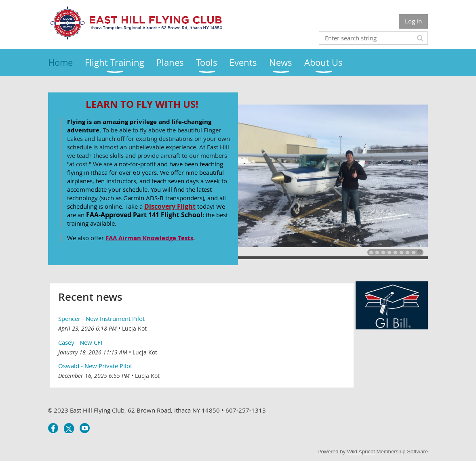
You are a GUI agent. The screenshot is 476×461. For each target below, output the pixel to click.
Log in (413, 21)
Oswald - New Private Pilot (95, 366)
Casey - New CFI (80, 342)
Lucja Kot (134, 328)
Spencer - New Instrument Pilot (101, 319)
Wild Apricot (361, 452)
